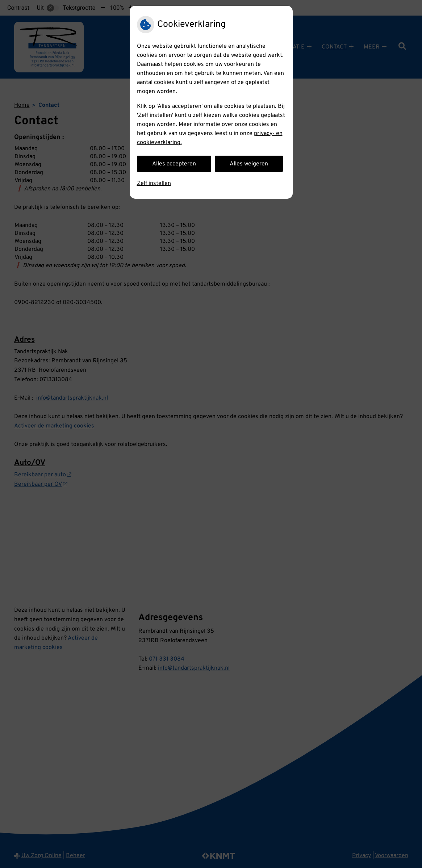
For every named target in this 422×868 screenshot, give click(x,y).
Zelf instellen (154, 184)
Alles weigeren (249, 164)
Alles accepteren (174, 164)
